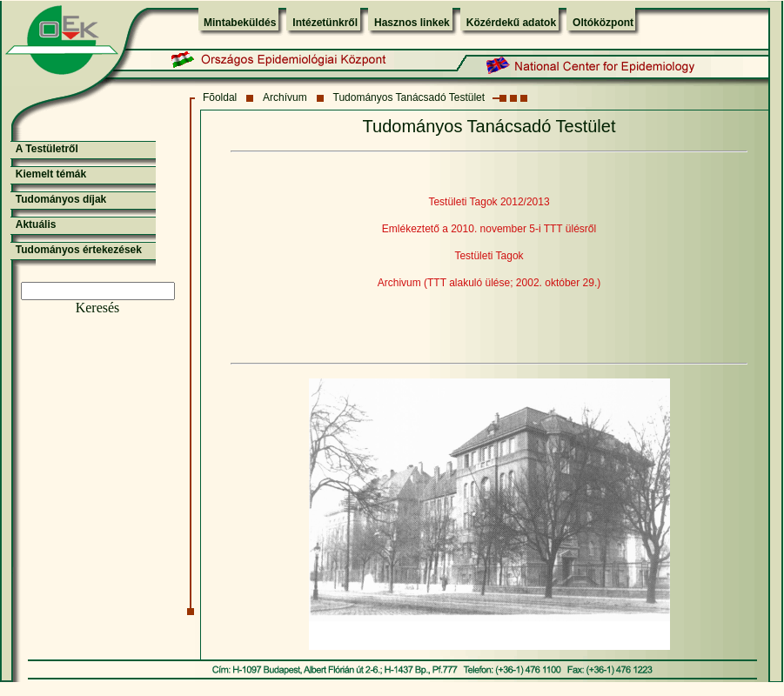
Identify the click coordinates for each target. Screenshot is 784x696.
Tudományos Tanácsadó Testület (409, 97)
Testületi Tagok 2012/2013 (489, 202)
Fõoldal (220, 97)
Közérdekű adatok (511, 23)
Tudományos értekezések (79, 250)
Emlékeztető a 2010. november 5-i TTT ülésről (489, 229)
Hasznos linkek (412, 23)
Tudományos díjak (61, 199)
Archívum (285, 97)
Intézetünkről (325, 23)
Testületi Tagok (489, 256)
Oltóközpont (603, 23)
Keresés (98, 308)
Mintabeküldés (240, 23)
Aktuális (36, 224)
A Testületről (47, 149)
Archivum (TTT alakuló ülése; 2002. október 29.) (489, 283)
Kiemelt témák (51, 174)
